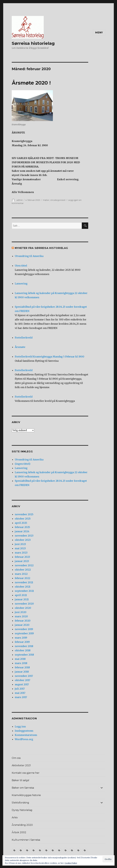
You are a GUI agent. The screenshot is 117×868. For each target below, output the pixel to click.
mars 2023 (21, 553)
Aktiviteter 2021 (21, 765)
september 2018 (24, 655)
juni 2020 (21, 612)
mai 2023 (20, 548)
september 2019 (24, 633)
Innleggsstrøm (24, 731)
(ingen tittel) (23, 464)
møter (46, 200)
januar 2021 (22, 599)
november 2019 (24, 629)
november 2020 (24, 604)
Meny (99, 33)
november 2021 (24, 582)
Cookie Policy (71, 863)
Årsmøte (20, 347)
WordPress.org (24, 739)
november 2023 (24, 536)
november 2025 (24, 514)
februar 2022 (22, 578)
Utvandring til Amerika (29, 256)
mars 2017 (21, 697)
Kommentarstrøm (26, 735)
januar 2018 (22, 672)
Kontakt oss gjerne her (26, 773)
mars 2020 (21, 616)
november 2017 (24, 676)
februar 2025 (22, 527)
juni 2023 (20, 544)
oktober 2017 (22, 680)
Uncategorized (58, 200)
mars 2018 (21, 663)
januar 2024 (22, 531)
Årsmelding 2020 (22, 825)
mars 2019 (21, 638)
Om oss (16, 758)
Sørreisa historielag (33, 43)
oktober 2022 (23, 570)
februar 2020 (23, 621)
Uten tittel (21, 266)
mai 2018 (20, 659)
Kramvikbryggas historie (26, 795)
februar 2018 (22, 667)
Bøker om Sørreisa (23, 788)
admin (20, 200)
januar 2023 (22, 561)
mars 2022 (21, 574)
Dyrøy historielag (22, 810)
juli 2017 (20, 689)
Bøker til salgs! (20, 780)
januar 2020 (22, 625)
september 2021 (24, 591)
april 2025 (21, 523)
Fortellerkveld (24, 338)
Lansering (21, 284)
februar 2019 (22, 642)
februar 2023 (22, 557)
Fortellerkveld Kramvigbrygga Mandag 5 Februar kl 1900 (50, 357)
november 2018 (24, 646)
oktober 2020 (23, 608)
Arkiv (15, 818)
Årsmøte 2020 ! (31, 83)
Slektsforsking (20, 803)
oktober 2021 (23, 587)
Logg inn (20, 726)
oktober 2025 (23, 519)
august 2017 (22, 684)
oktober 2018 (23, 650)
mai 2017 (20, 693)
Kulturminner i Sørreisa (26, 840)
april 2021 (21, 595)
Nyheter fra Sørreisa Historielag (41, 248)
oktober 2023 (23, 540)
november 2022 (24, 565)
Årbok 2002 (19, 832)
